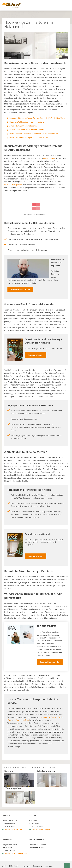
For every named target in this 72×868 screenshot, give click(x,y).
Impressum (49, 866)
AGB (4, 866)
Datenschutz (37, 866)
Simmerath (45, 717)
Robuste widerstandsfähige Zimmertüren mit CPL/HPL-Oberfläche (37, 118)
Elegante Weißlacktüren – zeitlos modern (27, 122)
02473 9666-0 (11, 826)
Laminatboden (49, 158)
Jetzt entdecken (36, 355)
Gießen (61, 717)
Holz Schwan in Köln (37, 845)
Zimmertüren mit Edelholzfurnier (23, 126)
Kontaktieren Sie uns (20, 290)
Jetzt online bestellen (50, 662)
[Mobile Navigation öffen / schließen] (67, 6)
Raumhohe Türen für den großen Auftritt (26, 130)
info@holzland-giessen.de (16, 853)
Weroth (54, 717)
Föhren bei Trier (22, 720)
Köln (9, 720)
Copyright (26, 866)
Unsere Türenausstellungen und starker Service (29, 138)
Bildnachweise (14, 866)
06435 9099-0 (37, 826)
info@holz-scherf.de (14, 829)
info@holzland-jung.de (41, 829)
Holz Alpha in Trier (37, 848)
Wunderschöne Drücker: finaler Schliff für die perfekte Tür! (34, 134)
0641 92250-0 (11, 850)
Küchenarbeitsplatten (13, 185)
